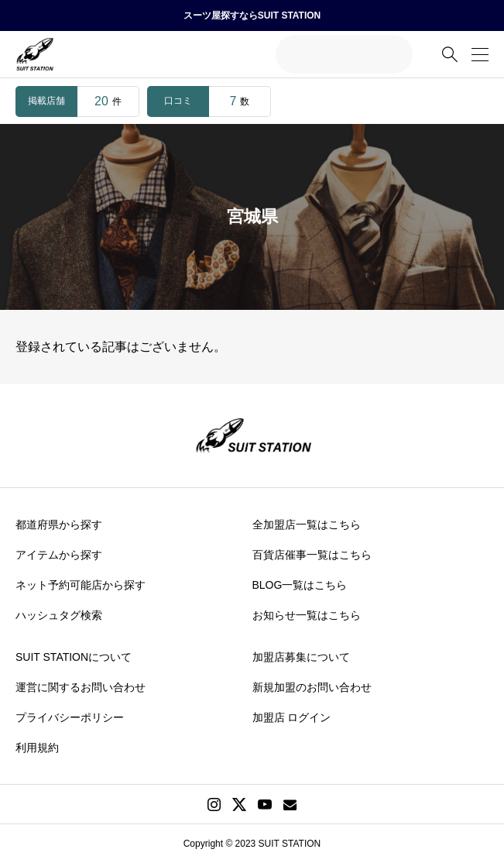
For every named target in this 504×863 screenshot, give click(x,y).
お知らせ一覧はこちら (307, 615)
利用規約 (37, 748)
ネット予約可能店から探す (81, 585)
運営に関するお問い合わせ (81, 687)
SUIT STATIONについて (74, 657)
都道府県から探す (59, 524)
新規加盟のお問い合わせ (312, 687)
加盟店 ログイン (292, 717)
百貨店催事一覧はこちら (312, 555)
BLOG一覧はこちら (300, 585)
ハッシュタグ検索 (59, 615)
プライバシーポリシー (70, 717)
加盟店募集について (301, 657)
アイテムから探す (59, 555)
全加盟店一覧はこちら (307, 524)
